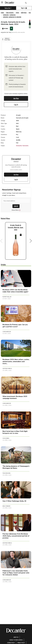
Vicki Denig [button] (6, 438)
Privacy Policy (21, 643)
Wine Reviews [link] (10, 13)
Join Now (16, 98)
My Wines (5, 28)
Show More (16, 210)
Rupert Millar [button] (7, 297)
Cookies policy (11, 643)
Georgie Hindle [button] (7, 369)
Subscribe (8, 8)
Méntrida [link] (24, 13)
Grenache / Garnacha (22, 146)
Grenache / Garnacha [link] (9, 15)
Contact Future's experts (16, 640)
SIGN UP (16, 206)
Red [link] (30, 13)
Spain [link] (17, 13)
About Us (16, 637)
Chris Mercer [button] (7, 332)
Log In (16, 105)
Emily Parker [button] (6, 506)
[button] (6, 39)
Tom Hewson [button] (6, 473)
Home (2, 13)
